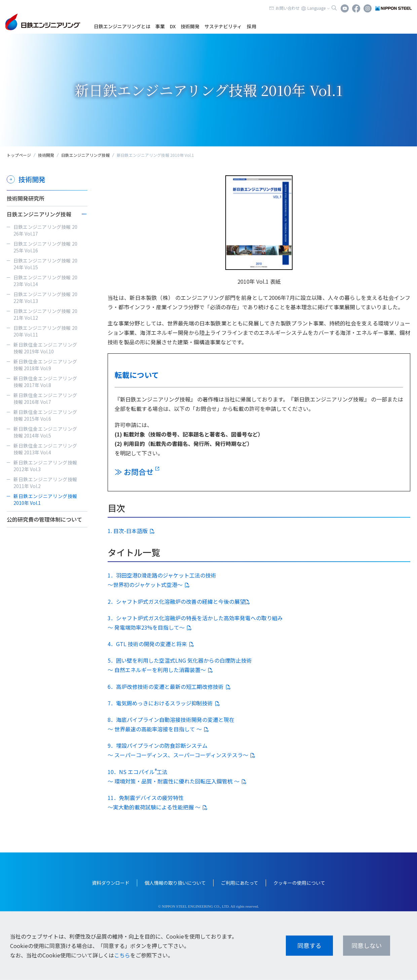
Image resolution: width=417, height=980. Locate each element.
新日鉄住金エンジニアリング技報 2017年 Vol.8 (45, 382)
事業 (160, 26)
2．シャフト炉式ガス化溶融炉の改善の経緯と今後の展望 (176, 601)
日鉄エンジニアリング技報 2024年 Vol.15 (45, 264)
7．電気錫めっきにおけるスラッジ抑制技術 (160, 703)
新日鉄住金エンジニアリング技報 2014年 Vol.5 (45, 432)
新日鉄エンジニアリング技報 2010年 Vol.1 (45, 499)
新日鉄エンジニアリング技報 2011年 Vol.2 (45, 483)
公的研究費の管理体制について (44, 519)
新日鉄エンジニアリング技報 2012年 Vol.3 (45, 466)
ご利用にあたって (240, 883)
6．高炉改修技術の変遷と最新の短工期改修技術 (166, 687)
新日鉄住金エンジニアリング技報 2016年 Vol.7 (45, 398)
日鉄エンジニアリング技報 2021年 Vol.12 (45, 314)
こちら (122, 955)
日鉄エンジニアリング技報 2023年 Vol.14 (45, 281)
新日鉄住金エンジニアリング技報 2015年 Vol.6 (45, 415)
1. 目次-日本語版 (128, 531)
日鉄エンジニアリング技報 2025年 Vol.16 (45, 247)
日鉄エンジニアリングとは (122, 26)
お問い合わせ (288, 8)
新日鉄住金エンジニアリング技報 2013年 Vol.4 (45, 449)
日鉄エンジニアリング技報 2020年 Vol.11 (45, 331)
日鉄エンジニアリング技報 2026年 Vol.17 (45, 230)
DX (173, 26)
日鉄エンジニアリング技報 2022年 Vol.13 (45, 297)
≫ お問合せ (134, 471)
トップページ (19, 155)
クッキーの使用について (299, 883)
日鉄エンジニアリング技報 (85, 155)
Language (316, 8)
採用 (252, 26)
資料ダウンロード (111, 883)
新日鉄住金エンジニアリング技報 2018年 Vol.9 (45, 365)
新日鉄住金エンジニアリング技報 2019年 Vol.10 (45, 348)
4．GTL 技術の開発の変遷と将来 (147, 644)
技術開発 (190, 26)
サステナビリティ (223, 26)
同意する (309, 945)
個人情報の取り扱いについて (175, 883)
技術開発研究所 (26, 198)
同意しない (367, 945)
